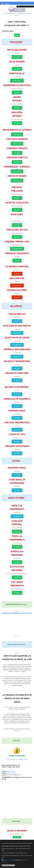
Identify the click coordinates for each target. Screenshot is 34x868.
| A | (23, 7)
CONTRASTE (30, 7)
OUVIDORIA (17, 837)
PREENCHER (17, 249)
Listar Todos (17, 77)
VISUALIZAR (17, 345)
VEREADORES (17, 286)
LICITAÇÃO (17, 134)
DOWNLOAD (17, 333)
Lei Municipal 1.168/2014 (24, 14)
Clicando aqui (17, 731)
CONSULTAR (17, 144)
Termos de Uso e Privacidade (8, 865)
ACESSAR (17, 368)
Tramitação (17, 81)
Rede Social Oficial (8, 860)
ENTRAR (17, 69)
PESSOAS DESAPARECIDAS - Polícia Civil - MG (17, 613)
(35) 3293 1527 (12, 771)
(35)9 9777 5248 (11, 773)
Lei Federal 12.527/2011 (10, 14)
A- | (25, 7)
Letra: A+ (20, 7)
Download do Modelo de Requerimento (17, 760)
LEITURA (17, 57)
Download (17, 516)
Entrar (17, 261)
